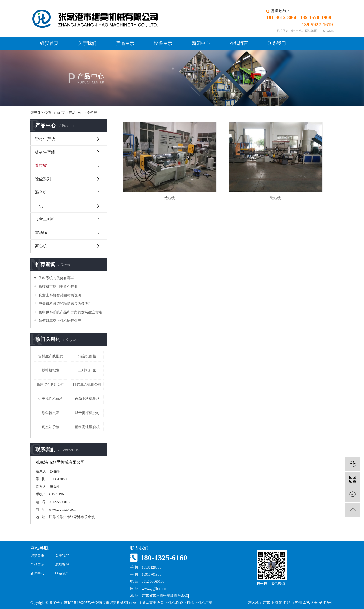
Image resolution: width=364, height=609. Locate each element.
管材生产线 (45, 139)
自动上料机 (166, 603)
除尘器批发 (51, 413)
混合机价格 (87, 356)
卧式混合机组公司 (87, 385)
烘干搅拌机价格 (51, 399)
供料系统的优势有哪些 (56, 278)
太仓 (314, 603)
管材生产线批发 (51, 356)
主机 (39, 206)
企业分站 (297, 31)
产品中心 (76, 113)
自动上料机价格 (87, 399)
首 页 (61, 113)
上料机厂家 (87, 370)
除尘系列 (43, 179)
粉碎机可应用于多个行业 (58, 287)
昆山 (290, 603)
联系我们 (277, 43)
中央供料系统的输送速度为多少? (64, 304)
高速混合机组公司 (51, 385)
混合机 (41, 192)
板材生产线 (45, 152)
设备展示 (163, 43)
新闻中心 (201, 43)
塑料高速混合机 (87, 427)
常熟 (306, 603)
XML (330, 31)
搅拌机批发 (51, 370)
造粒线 (92, 113)
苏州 (298, 603)
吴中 (330, 603)
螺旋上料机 (185, 603)
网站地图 (311, 31)
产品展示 (125, 43)
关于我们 (87, 43)
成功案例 (62, 565)
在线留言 (239, 43)
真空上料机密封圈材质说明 (59, 295)
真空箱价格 (51, 427)
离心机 (41, 246)
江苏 (266, 603)
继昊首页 (49, 43)
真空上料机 (45, 219)
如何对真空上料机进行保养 (59, 321)
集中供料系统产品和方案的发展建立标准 (70, 312)
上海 (275, 603)
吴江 (322, 603)
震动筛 (41, 233)
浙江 (282, 603)
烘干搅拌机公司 (87, 413)
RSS (322, 31)
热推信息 (283, 31)
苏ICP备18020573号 (79, 603)
